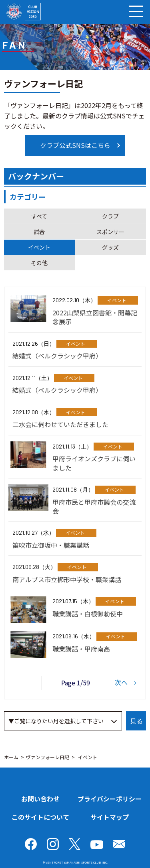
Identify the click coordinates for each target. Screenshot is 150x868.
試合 (39, 232)
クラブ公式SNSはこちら (75, 145)
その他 (39, 263)
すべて (39, 216)
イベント (39, 247)
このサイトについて (40, 817)
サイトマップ (110, 817)
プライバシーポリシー (110, 799)
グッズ (110, 247)
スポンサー (110, 232)
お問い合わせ (40, 799)
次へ (121, 682)
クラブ (110, 216)
